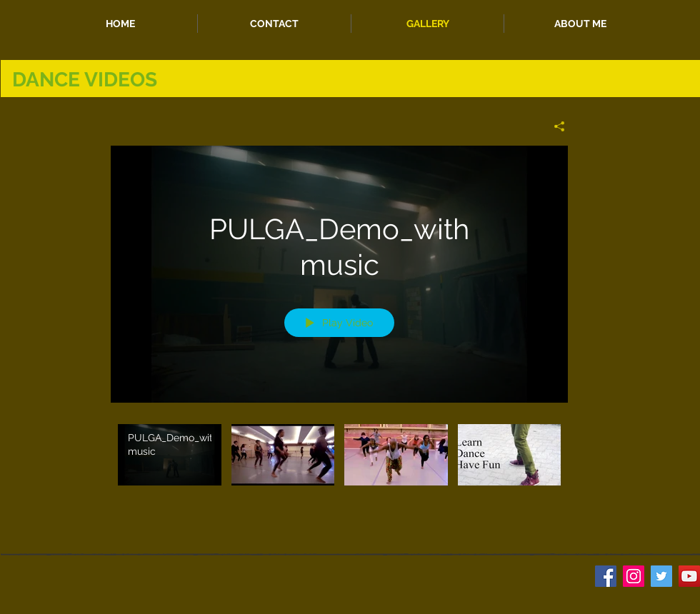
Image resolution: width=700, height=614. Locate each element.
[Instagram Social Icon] (634, 576)
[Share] (554, 126)
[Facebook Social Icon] (606, 576)
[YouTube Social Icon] (689, 576)
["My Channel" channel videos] (339, 464)
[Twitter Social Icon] (661, 576)
